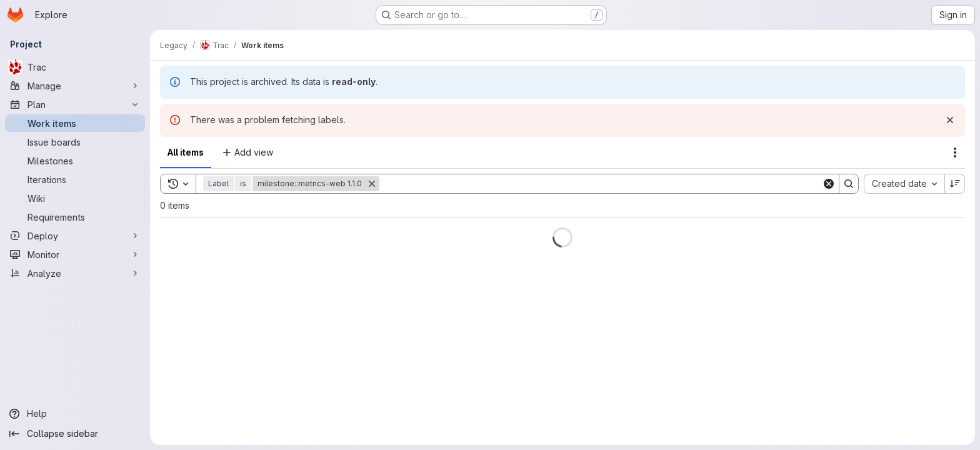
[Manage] (75, 86)
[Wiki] (75, 198)
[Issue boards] (75, 142)
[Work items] (75, 123)
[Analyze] (75, 273)
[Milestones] (75, 161)
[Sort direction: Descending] (955, 184)
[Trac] (75, 67)
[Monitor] (75, 254)
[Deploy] (75, 236)
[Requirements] (75, 217)
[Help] (75, 414)
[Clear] (829, 184)
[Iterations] (75, 179)
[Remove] (372, 184)
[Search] (601, 184)
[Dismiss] (950, 120)
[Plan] (75, 104)
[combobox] (904, 184)
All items (186, 152)
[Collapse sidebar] (75, 434)
